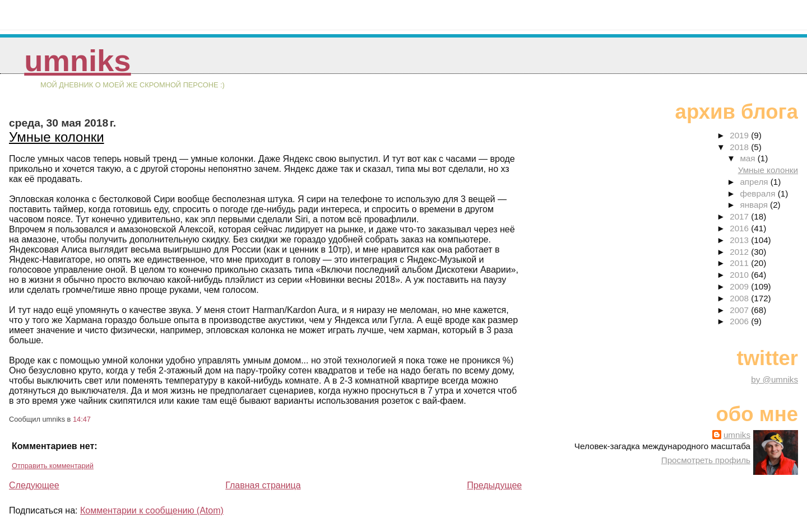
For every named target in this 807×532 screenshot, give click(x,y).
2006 (740, 321)
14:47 (82, 419)
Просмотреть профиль (706, 460)
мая (748, 158)
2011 (740, 263)
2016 (740, 228)
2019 (740, 135)
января (755, 205)
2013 (740, 240)
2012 (740, 252)
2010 (740, 275)
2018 (740, 147)
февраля (759, 193)
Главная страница (263, 485)
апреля (755, 182)
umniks (77, 61)
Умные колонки (57, 137)
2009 (740, 286)
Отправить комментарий (53, 466)
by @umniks (774, 379)
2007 (740, 310)
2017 (740, 216)
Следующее (34, 485)
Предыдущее (494, 485)
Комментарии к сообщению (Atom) (152, 510)
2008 (740, 298)
